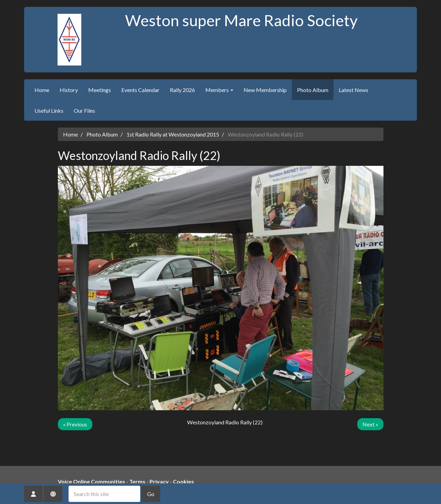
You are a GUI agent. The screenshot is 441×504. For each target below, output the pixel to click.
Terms (137, 481)
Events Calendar (140, 90)
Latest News (353, 90)
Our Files (84, 110)
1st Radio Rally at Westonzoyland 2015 (173, 134)
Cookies (183, 481)
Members (219, 90)
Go (151, 494)
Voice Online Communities (91, 481)
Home (42, 90)
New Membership (265, 90)
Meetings (100, 90)
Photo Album (313, 90)
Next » (370, 424)
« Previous (75, 424)
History (69, 90)
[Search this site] (104, 494)
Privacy (159, 481)
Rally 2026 (182, 90)
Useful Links (49, 110)
